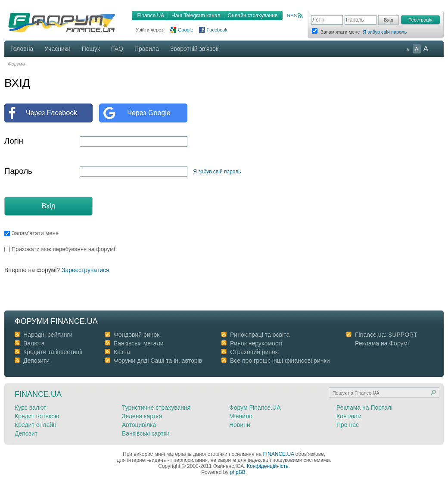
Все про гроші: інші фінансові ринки (280, 361)
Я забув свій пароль (385, 32)
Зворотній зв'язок (194, 49)
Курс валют (31, 408)
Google (185, 30)
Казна (122, 352)
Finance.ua (38, 394)
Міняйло (241, 416)
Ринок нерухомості (256, 343)
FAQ (117, 49)
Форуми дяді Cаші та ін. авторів (158, 361)
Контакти (349, 416)
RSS (292, 16)
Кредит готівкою (37, 416)
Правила (147, 49)
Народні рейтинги (48, 335)
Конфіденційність (268, 466)
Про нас (348, 425)
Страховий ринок (254, 352)
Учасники (57, 49)
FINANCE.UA (278, 454)
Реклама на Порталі (364, 408)
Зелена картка (142, 416)
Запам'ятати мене (31, 233)
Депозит (26, 433)
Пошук (91, 49)
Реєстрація (420, 20)
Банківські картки (146, 433)
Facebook (217, 30)
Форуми (16, 64)
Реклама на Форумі (382, 343)
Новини (240, 425)
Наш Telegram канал (196, 16)
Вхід (48, 206)
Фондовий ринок (137, 335)
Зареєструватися (86, 270)
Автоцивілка (139, 425)
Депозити (36, 361)
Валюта (34, 343)
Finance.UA (151, 16)
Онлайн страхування (253, 16)
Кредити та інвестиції (53, 352)
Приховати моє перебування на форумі (60, 249)
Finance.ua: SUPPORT (386, 335)
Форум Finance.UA (255, 408)
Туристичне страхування (156, 408)
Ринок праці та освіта (260, 335)
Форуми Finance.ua (56, 321)
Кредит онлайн (36, 425)
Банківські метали (139, 343)
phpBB (238, 472)
